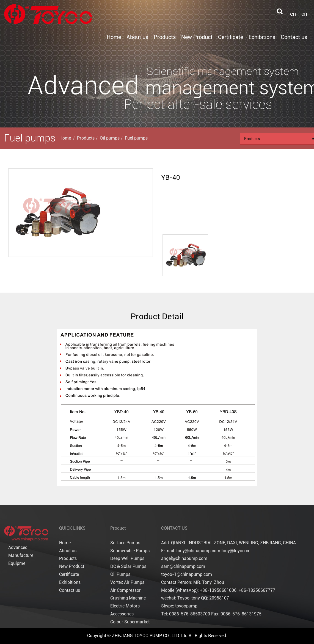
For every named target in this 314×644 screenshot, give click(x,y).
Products (165, 37)
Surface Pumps (125, 543)
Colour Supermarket (130, 622)
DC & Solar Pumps (128, 566)
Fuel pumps (136, 138)
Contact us (294, 37)
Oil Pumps (120, 574)
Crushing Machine (128, 598)
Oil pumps (110, 138)
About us (137, 37)
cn (304, 14)
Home (114, 37)
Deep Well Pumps (127, 558)
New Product (197, 37)
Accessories (122, 614)
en (293, 14)
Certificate (231, 37)
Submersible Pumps (130, 551)
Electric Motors (125, 606)
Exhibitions (262, 37)
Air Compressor (126, 590)
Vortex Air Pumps (127, 582)
